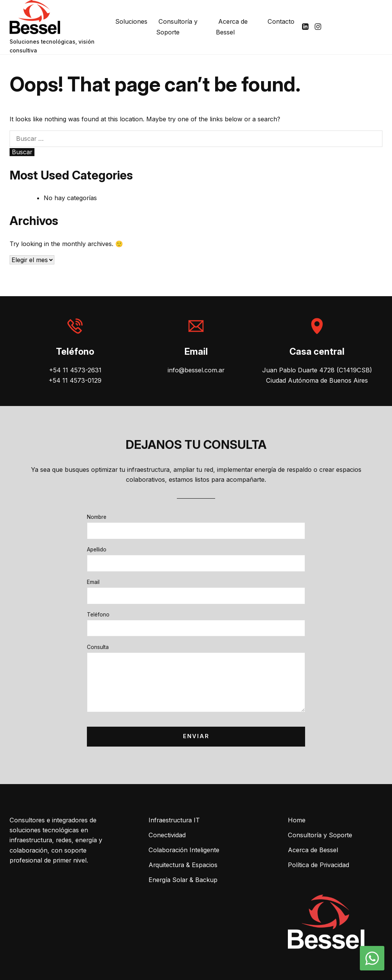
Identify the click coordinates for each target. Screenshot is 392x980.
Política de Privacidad (318, 865)
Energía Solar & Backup (183, 880)
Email (93, 582)
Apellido (97, 550)
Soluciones (131, 21)
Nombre (97, 517)
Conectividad (167, 835)
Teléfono (98, 615)
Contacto (281, 21)
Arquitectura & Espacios (183, 865)
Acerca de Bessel (232, 27)
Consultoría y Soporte (177, 27)
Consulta (98, 647)
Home (297, 820)
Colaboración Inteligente (184, 850)
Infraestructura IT (174, 820)
